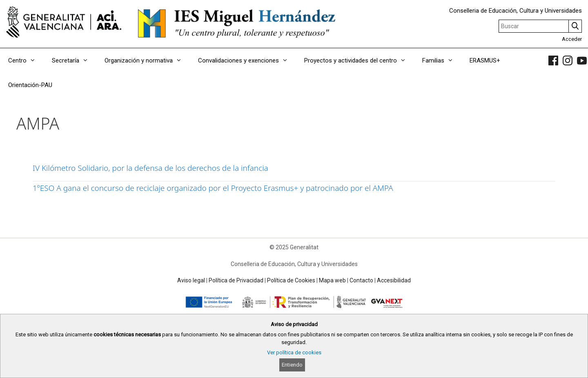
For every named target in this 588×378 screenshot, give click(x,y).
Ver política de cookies (294, 352)
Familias (442, 60)
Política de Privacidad (236, 280)
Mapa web (332, 280)
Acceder (572, 39)
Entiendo (292, 365)
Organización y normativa (147, 60)
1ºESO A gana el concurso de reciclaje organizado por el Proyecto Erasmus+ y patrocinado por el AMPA (213, 188)
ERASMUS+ (485, 60)
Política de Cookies (291, 280)
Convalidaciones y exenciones (247, 60)
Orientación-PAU (30, 85)
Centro (26, 60)
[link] (553, 60)
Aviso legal (191, 280)
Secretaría (74, 60)
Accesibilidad (394, 280)
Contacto (361, 280)
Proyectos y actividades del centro (359, 60)
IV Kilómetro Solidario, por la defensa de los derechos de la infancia (150, 168)
